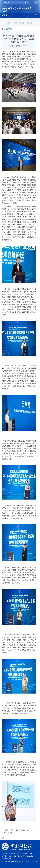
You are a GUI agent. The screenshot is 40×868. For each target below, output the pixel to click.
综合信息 (22, 23)
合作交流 (30, 23)
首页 (15, 23)
